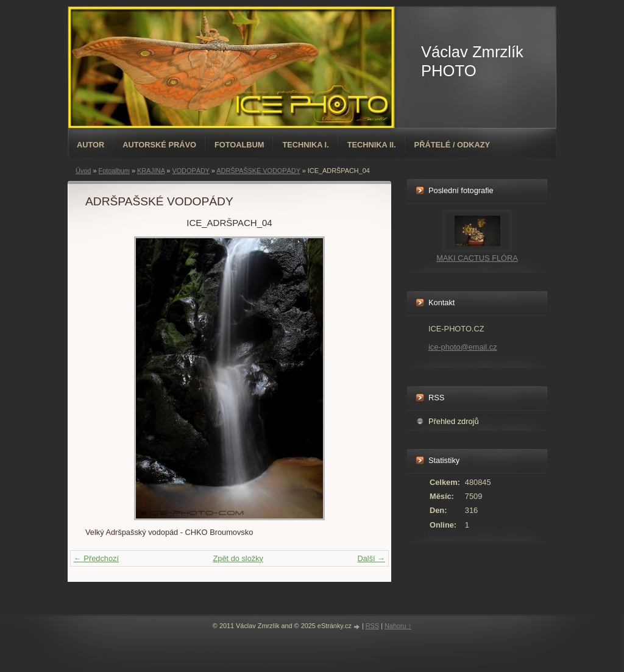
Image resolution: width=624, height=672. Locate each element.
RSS (372, 626)
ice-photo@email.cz (463, 347)
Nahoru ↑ (398, 626)
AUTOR (90, 145)
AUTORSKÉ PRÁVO (159, 145)
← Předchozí (96, 558)
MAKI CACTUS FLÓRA (477, 258)
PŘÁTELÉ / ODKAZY (452, 145)
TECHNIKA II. (372, 145)
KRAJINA (151, 171)
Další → (371, 558)
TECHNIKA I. (305, 145)
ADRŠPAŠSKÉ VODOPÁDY (258, 171)
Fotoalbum (239, 145)
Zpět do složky (238, 558)
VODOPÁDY (190, 171)
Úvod (83, 171)
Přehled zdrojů (454, 421)
